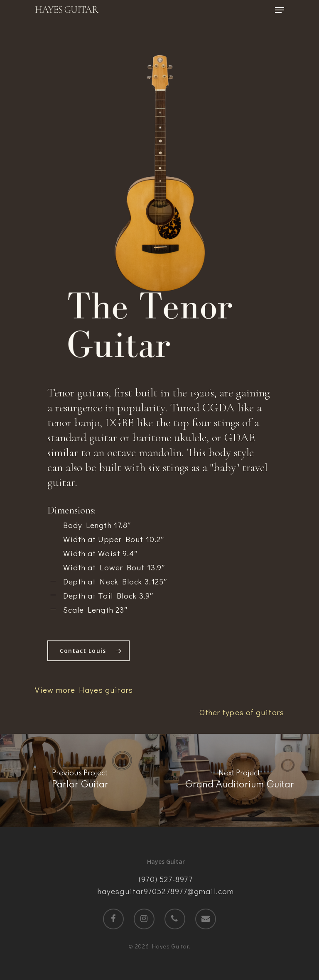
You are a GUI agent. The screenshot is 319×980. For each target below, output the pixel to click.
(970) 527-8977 (166, 879)
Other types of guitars (242, 712)
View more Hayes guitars (84, 690)
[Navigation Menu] (280, 10)
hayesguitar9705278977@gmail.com (166, 891)
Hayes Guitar (66, 10)
